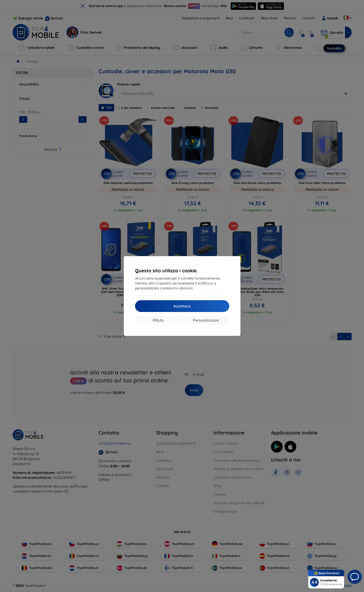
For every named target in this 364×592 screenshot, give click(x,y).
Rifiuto (158, 320)
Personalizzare (206, 320)
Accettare (182, 306)
